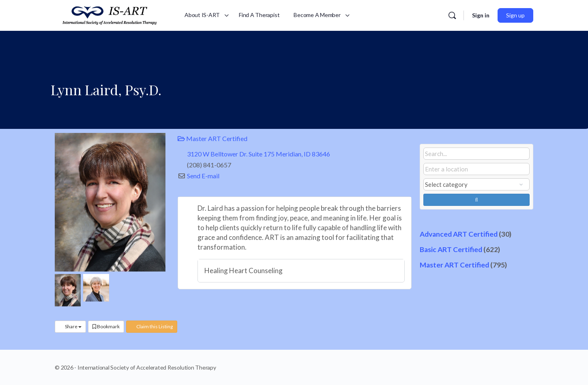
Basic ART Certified (451, 249)
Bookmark (106, 326)
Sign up (515, 15)
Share (70, 326)
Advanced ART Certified (459, 234)
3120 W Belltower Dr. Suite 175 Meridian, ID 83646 (259, 154)
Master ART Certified (212, 138)
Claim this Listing (152, 326)
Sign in (481, 15)
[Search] (452, 15)
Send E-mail (203, 176)
